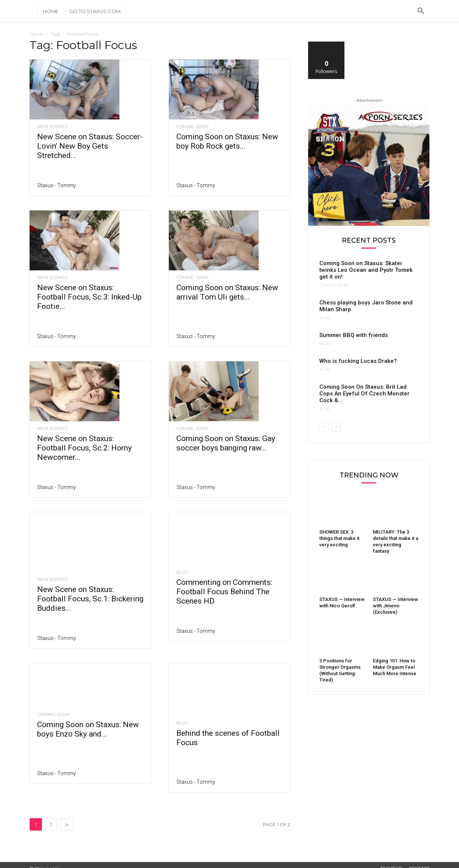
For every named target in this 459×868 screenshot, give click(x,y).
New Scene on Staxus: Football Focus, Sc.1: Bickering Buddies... (90, 583)
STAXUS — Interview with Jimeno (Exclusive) (396, 606)
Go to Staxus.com (95, 11)
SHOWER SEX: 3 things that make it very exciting (339, 538)
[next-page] (67, 817)
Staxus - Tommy (57, 185)
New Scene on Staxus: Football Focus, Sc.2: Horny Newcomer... (84, 448)
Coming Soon (192, 127)
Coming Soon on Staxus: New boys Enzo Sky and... (88, 722)
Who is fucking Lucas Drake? (358, 361)
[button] (420, 12)
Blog (183, 572)
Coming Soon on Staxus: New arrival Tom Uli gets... (227, 292)
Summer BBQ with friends (354, 335)
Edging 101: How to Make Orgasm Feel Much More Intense (395, 667)
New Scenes (52, 127)
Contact (419, 861)
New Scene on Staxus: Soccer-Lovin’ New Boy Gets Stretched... (90, 146)
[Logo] (33, 11)
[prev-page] (324, 427)
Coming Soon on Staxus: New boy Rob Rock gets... (227, 141)
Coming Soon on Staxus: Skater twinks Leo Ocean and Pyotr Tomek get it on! (366, 270)
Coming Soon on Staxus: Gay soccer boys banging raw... (226, 443)
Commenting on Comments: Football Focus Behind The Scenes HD (224, 592)
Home (51, 11)
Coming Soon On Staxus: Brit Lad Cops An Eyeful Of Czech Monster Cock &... (364, 394)
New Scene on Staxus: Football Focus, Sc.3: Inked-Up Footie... (89, 297)
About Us (391, 861)
